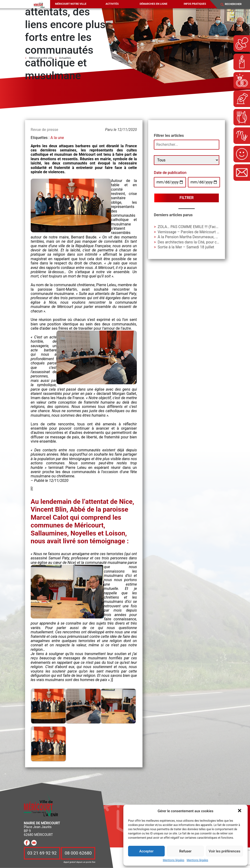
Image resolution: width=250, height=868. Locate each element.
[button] (240, 811)
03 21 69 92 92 (42, 853)
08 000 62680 (78, 853)
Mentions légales (174, 860)
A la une (57, 138)
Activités (112, 4)
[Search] (235, 4)
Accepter (146, 851)
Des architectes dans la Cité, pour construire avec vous (203, 242)
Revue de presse (44, 130)
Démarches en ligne (153, 4)
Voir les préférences (224, 851)
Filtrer (187, 198)
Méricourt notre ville (71, 4)
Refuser (185, 851)
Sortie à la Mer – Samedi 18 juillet (186, 247)
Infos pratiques (195, 4)
